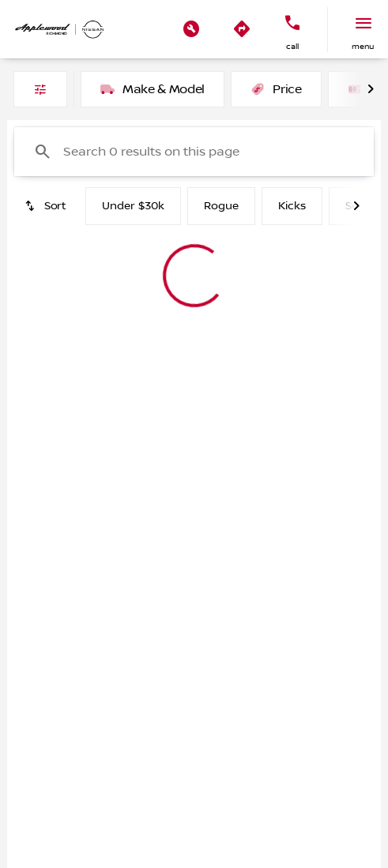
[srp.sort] (47, 206)
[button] (191, 29)
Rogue (221, 206)
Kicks (292, 206)
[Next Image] (371, 89)
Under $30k (133, 206)
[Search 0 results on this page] (194, 152)
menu (363, 46)
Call (292, 46)
